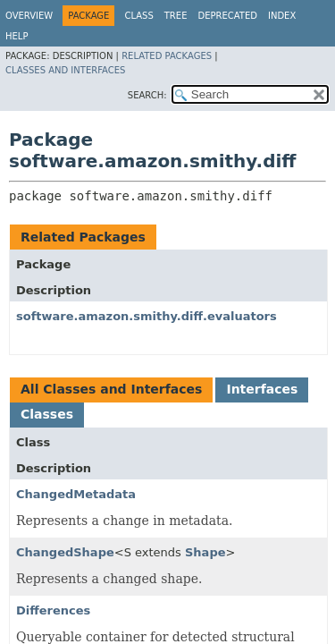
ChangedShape (65, 552)
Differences (53, 610)
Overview (29, 16)
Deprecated (227, 16)
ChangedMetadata (76, 494)
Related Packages (167, 56)
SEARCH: (147, 95)
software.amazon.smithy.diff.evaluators (147, 316)
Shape (205, 552)
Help (17, 36)
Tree (176, 16)
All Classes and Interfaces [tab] (111, 389)
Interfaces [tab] (262, 389)
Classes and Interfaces (65, 70)
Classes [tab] (47, 414)
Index (282, 16)
